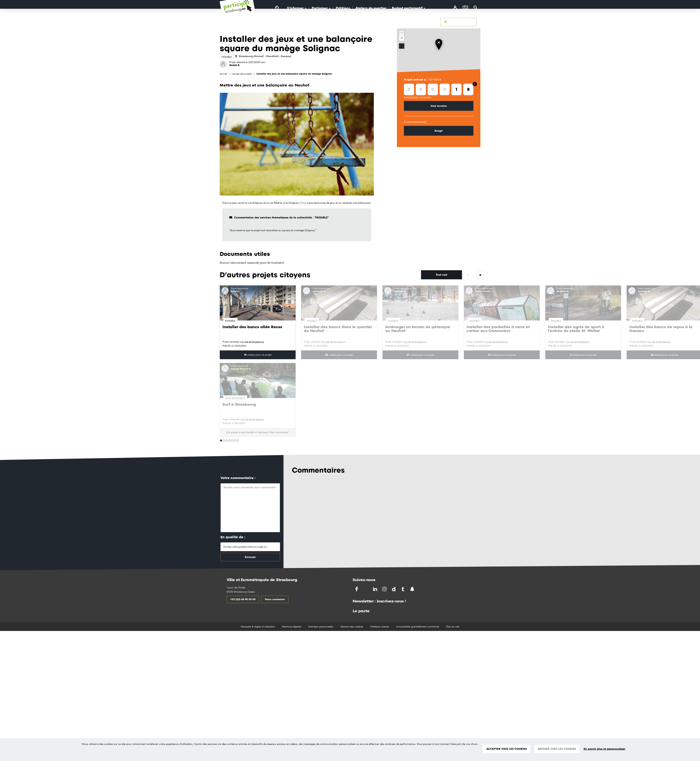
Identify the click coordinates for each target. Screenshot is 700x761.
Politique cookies (380, 627)
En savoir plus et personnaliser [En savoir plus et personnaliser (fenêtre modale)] (604, 749)
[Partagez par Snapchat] (413, 589)
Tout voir (442, 275)
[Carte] (465, 8)
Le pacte (361, 611)
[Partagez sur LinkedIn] (375, 589)
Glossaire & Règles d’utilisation (418, 22)
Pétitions (343, 8)
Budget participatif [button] (409, 8)
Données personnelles (321, 627)
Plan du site (453, 627)
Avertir (391, 22)
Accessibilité (374, 22)
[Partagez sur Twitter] (366, 589)
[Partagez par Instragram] (385, 589)
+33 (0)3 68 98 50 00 (243, 599)
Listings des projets (242, 74)
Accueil (223, 74)
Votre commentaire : (238, 478)
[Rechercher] (476, 8)
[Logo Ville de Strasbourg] (292, 26)
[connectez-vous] (455, 8)
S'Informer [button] (297, 8)
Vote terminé (439, 106)
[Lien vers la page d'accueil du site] (277, 8)
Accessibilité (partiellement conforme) (418, 627)
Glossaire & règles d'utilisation (258, 627)
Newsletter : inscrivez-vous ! (379, 601)
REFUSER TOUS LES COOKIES (557, 749)
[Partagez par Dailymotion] (394, 589)
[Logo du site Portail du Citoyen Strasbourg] (237, 11)
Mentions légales (292, 627)
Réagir (439, 131)
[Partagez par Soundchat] (420, 589)
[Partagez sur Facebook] (357, 589)
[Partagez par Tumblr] (403, 589)
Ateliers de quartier (371, 8)
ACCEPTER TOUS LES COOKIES (507, 749)
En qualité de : (233, 537)
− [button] (402, 38)
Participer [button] (321, 8)
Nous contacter (275, 599)
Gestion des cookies (352, 627)
